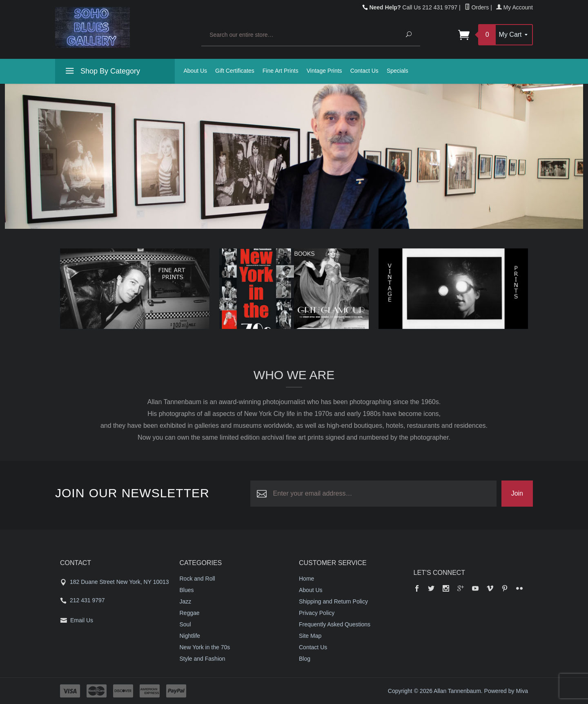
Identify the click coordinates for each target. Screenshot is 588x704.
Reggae (190, 613)
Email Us (82, 620)
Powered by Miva (506, 691)
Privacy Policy (317, 613)
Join (517, 493)
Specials (398, 71)
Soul (185, 624)
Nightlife (190, 636)
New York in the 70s (205, 647)
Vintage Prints (324, 71)
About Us (196, 71)
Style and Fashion (203, 659)
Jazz (186, 601)
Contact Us (364, 71)
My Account (514, 7)
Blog (305, 659)
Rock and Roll (197, 579)
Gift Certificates (235, 71)
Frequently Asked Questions (335, 624)
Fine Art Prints (281, 71)
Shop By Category (102, 72)
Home (306, 579)
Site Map (310, 636)
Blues (187, 590)
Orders (477, 7)
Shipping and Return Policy (333, 601)
